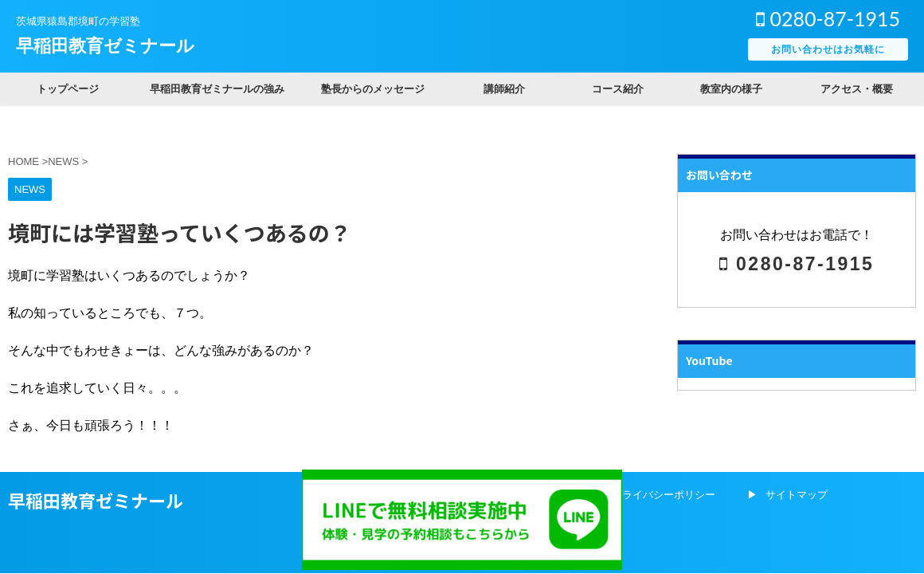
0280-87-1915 (828, 18)
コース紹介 (618, 89)
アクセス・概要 (857, 89)
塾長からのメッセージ (373, 89)
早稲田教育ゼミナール (105, 46)
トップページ (68, 89)
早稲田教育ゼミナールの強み (217, 89)
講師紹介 (504, 89)
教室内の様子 (731, 89)
